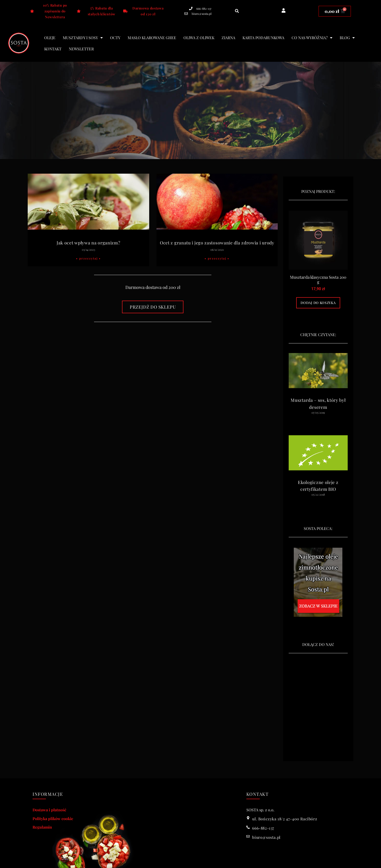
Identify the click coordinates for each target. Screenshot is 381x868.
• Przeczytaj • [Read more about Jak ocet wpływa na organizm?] (88, 258)
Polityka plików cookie (53, 819)
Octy (115, 38)
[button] (237, 11)
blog (347, 38)
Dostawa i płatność (49, 810)
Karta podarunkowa (263, 38)
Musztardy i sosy (83, 38)
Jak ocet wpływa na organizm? (88, 243)
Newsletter (81, 49)
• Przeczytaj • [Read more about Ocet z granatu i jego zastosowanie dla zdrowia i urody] (217, 258)
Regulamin (42, 827)
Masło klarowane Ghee (152, 38)
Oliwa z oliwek (199, 38)
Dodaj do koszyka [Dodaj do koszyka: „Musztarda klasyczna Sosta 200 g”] (318, 303)
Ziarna (228, 38)
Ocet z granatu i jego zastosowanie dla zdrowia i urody (217, 243)
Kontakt (53, 49)
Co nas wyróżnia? (312, 38)
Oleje (50, 38)
